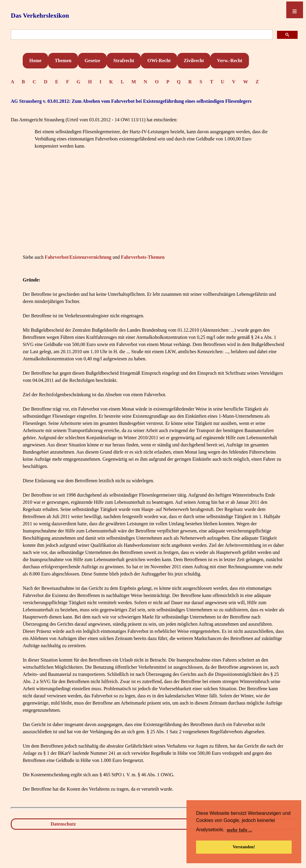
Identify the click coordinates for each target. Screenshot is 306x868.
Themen (63, 61)
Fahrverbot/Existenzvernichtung (78, 257)
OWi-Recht (159, 61)
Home (35, 61)
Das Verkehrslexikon (40, 15)
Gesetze (92, 61)
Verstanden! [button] (244, 847)
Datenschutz (63, 824)
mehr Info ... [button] (240, 830)
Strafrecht (124, 61)
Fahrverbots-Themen (143, 257)
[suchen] (141, 35)
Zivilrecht (194, 61)
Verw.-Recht (229, 61)
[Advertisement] (154, 211)
